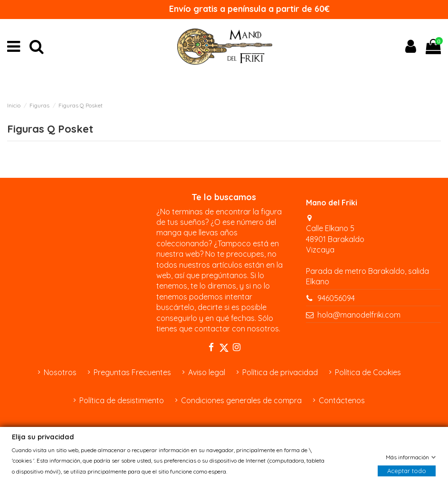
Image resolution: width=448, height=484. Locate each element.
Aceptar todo (407, 471)
